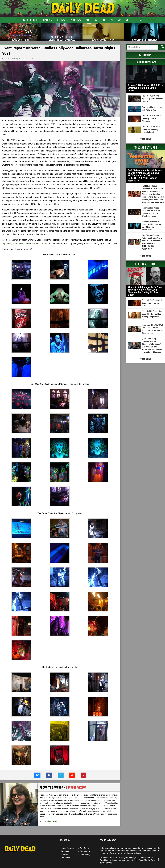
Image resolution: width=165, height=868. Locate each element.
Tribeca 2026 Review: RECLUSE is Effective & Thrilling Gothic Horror (145, 88)
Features (47, 20)
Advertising (85, 855)
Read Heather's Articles (49, 821)
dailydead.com (127, 858)
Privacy (154, 860)
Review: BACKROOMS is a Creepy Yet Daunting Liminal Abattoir (152, 129)
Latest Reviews (146, 62)
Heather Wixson (26, 59)
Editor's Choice (146, 264)
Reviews (61, 20)
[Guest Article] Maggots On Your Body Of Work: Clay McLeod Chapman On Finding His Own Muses (145, 291)
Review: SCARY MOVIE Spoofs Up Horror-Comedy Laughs (152, 99)
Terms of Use (106, 863)
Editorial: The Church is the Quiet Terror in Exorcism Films (153, 303)
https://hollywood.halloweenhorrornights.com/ (23, 244)
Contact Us (85, 851)
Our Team (84, 848)
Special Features (146, 147)
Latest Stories (30, 20)
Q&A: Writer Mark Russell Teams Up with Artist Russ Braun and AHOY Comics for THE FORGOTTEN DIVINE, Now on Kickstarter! (145, 176)
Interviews (76, 20)
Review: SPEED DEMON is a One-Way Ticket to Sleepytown (152, 118)
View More (146, 139)
